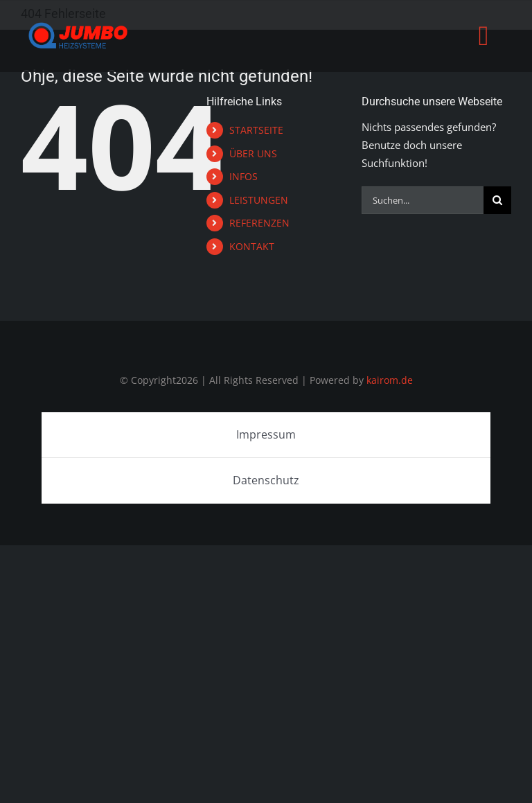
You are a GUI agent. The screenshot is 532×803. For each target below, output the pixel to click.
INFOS (243, 176)
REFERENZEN (259, 223)
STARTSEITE (256, 130)
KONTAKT (252, 246)
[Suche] (497, 200)
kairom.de (390, 380)
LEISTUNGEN (259, 200)
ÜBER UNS (253, 153)
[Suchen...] (423, 200)
